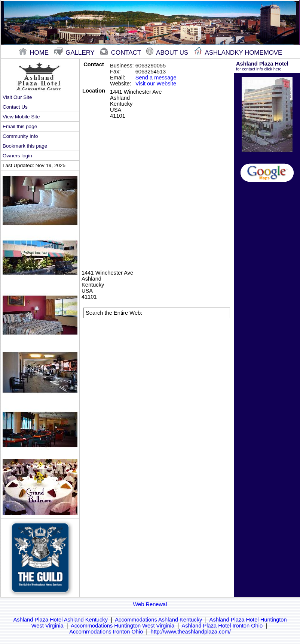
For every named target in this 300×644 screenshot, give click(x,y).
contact (121, 53)
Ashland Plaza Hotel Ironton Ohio (222, 626)
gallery (75, 53)
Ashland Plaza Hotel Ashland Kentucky (60, 620)
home (35, 53)
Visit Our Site (17, 97)
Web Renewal (150, 604)
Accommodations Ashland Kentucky (158, 620)
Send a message (156, 78)
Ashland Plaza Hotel (267, 66)
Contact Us (15, 107)
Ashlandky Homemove (238, 53)
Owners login (17, 156)
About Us (168, 53)
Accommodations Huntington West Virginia (123, 626)
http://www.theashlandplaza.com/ (191, 632)
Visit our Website (156, 84)
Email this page (20, 126)
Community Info (20, 136)
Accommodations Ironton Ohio (106, 632)
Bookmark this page (25, 146)
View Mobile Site (21, 117)
